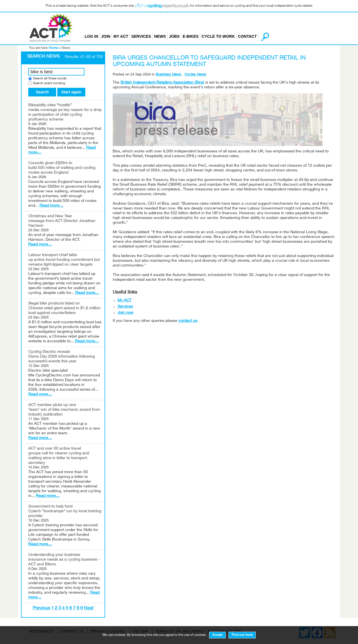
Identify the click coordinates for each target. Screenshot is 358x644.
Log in (91, 36)
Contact (247, 36)
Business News (169, 75)
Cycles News (195, 75)
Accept (217, 635)
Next (89, 608)
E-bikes (191, 36)
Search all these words (50, 79)
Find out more (242, 635)
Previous (41, 608)
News (160, 36)
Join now (125, 313)
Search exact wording (49, 83)
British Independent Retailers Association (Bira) (162, 83)
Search (42, 92)
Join (106, 36)
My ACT (121, 36)
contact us (188, 321)
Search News (43, 57)
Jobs (174, 36)
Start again (71, 92)
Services (141, 36)
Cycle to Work (218, 36)
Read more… (51, 206)
